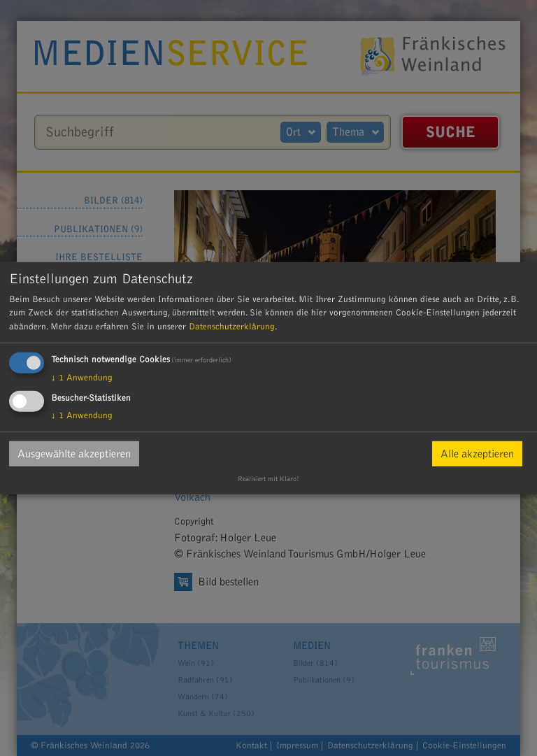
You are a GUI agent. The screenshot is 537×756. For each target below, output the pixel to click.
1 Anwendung (82, 378)
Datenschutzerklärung (232, 326)
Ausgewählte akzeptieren (74, 454)
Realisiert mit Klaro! (268, 479)
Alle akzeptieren (477, 454)
